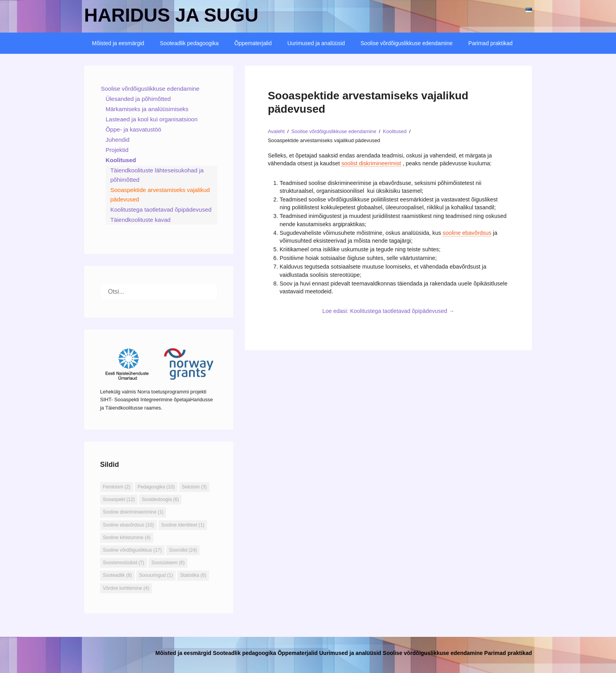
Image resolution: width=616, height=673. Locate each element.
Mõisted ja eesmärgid (118, 43)
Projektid (117, 150)
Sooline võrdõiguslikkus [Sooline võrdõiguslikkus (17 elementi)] (132, 550)
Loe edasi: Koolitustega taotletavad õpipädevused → (389, 311)
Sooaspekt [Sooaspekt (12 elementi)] (119, 499)
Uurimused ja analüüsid (316, 43)
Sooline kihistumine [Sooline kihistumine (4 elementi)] (127, 538)
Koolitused (121, 160)
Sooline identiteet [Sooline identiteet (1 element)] (183, 525)
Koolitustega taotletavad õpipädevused (161, 209)
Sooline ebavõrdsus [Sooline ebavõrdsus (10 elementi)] (128, 525)
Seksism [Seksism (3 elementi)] (194, 487)
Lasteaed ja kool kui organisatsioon (152, 119)
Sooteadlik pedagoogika (189, 43)
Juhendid (118, 140)
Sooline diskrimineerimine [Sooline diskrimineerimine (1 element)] (133, 512)
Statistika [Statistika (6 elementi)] (193, 575)
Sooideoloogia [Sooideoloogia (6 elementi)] (160, 499)
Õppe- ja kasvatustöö (134, 129)
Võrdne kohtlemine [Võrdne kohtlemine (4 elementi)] (126, 588)
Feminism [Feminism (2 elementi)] (117, 487)
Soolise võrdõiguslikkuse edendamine (407, 43)
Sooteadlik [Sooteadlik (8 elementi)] (117, 575)
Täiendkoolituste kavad (140, 220)
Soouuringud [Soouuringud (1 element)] (156, 575)
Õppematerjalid (253, 43)
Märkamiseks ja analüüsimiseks (147, 109)
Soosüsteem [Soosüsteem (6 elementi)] (168, 563)
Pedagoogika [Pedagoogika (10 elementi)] (156, 487)
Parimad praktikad (490, 43)
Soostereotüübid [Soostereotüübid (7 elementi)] (124, 563)
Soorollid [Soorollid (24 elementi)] (183, 550)
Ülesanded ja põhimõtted (138, 99)
